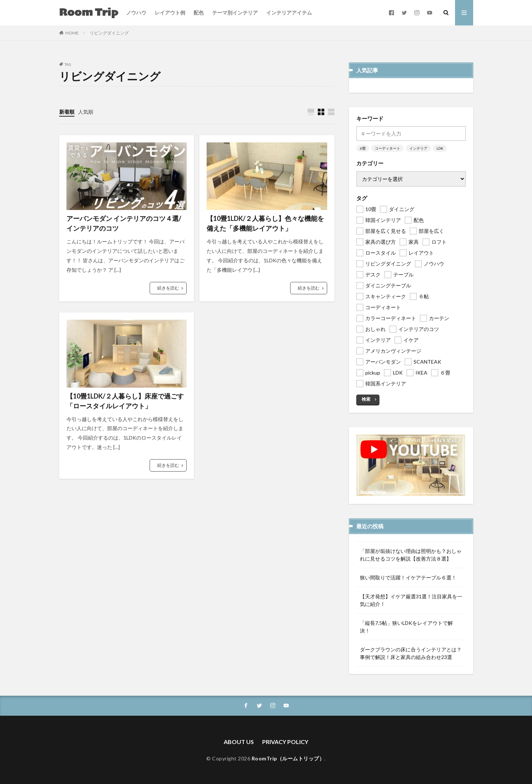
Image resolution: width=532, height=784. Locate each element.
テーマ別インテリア (235, 13)
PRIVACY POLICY (285, 742)
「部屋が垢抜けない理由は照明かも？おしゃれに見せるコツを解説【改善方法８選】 (411, 555)
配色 (199, 13)
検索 (366, 399)
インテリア (418, 148)
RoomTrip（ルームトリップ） (288, 758)
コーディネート (387, 148)
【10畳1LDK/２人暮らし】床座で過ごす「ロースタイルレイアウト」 (125, 401)
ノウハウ (136, 13)
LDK (440, 148)
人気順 (86, 112)
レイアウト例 (170, 13)
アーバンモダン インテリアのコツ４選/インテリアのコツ (124, 223)
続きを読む (168, 288)
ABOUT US (239, 742)
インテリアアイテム (289, 13)
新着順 (67, 112)
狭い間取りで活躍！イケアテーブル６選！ (408, 577)
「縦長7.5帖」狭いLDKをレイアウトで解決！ (406, 627)
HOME (72, 33)
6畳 (363, 148)
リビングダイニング (109, 33)
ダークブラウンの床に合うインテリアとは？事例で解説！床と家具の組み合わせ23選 (411, 653)
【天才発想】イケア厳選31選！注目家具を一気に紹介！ (411, 600)
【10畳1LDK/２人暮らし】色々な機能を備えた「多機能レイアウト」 (265, 223)
